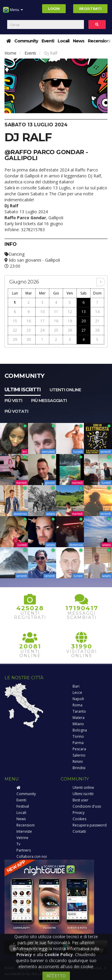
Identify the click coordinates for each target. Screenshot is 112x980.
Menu (13, 12)
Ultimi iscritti (23, 390)
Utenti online (65, 390)
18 (56, 321)
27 (84, 330)
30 (29, 339)
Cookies (79, 819)
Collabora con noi (32, 856)
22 (15, 330)
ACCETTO (56, 976)
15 (15, 321)
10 (42, 312)
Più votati (16, 411)
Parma (78, 743)
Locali (63, 41)
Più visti (13, 401)
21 (97, 321)
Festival (23, 806)
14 (97, 312)
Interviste (24, 831)
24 (42, 330)
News (79, 41)
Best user (80, 800)
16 (29, 321)
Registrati (90, 9)
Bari (76, 686)
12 (70, 312)
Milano (78, 724)
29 (15, 339)
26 (70, 330)
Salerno (79, 755)
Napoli (78, 699)
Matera (79, 718)
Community (26, 41)
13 (84, 312)
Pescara (79, 749)
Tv (18, 844)
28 (97, 330)
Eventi (48, 41)
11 (56, 312)
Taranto (79, 711)
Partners (24, 850)
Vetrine (22, 838)
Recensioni (99, 41)
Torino (78, 736)
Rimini (78, 762)
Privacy (79, 813)
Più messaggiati (49, 401)
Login (54, 9)
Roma (78, 705)
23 (29, 330)
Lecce (77, 693)
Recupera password (90, 825)
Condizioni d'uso (87, 806)
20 (84, 321)
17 (42, 321)
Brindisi (79, 768)
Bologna (80, 730)
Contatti (79, 831)
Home (10, 53)
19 (70, 321)
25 (56, 330)
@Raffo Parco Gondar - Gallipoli (46, 155)
